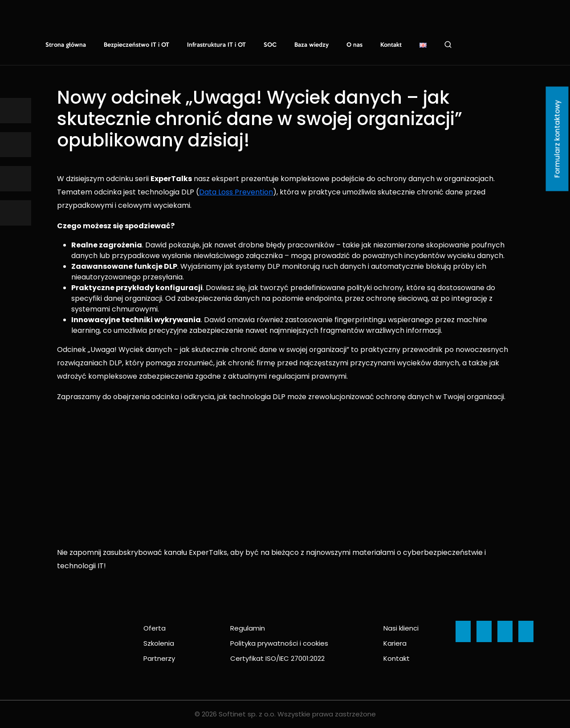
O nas (354, 45)
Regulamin (248, 628)
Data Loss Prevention (236, 192)
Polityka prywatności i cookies (279, 643)
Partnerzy (159, 658)
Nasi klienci (401, 628)
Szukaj (448, 44)
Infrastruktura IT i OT (216, 45)
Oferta (155, 628)
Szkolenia (159, 643)
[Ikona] (16, 111)
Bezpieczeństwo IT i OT (136, 45)
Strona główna (66, 45)
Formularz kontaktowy (557, 139)
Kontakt (391, 45)
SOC (270, 45)
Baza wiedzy (311, 45)
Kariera (395, 643)
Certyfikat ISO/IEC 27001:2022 (277, 658)
